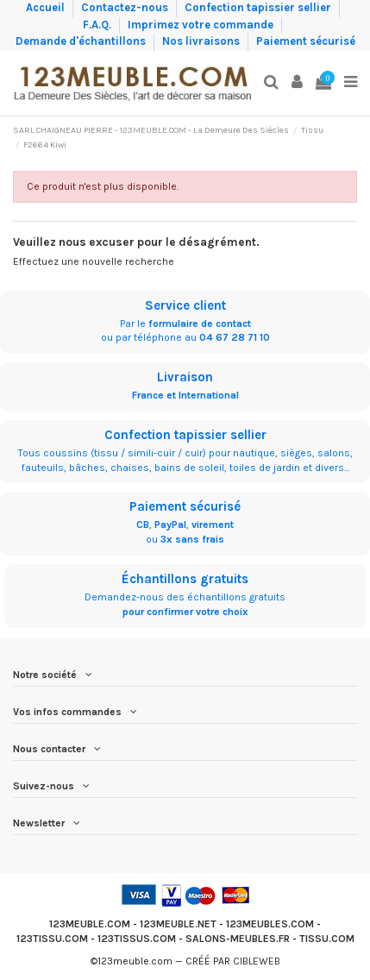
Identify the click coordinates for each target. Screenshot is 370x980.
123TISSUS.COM (137, 939)
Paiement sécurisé (306, 41)
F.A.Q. (98, 24)
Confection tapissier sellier (259, 7)
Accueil (47, 7)
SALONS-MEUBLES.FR (238, 939)
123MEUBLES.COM (270, 924)
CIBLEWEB (257, 961)
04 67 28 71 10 (235, 337)
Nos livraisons (202, 41)
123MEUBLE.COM (90, 924)
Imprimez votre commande (202, 24)
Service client (185, 305)
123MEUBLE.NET (178, 924)
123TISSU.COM (52, 939)
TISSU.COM (327, 939)
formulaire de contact (200, 324)
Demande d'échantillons (82, 41)
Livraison (185, 377)
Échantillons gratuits (185, 579)
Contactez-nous (126, 7)
